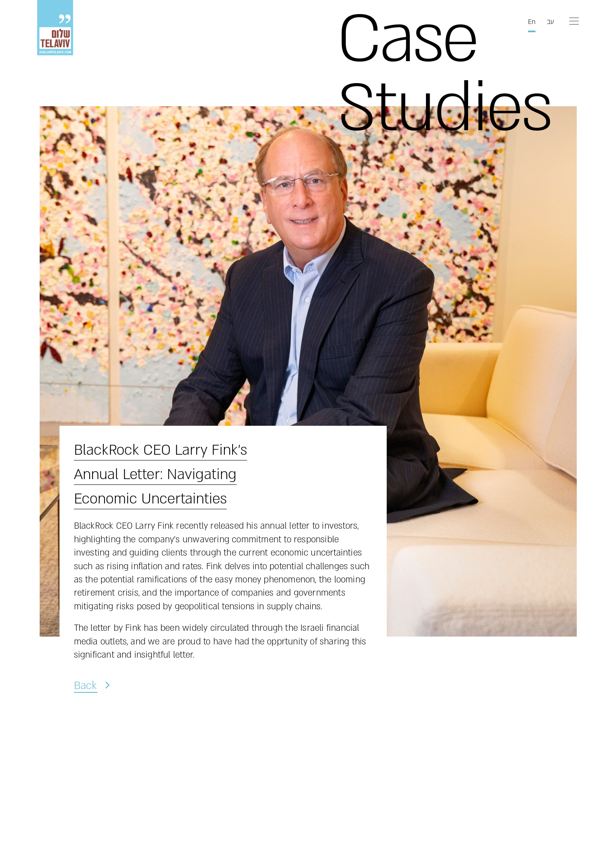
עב (550, 22)
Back (86, 685)
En (532, 22)
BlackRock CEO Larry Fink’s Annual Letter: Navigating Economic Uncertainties (161, 475)
